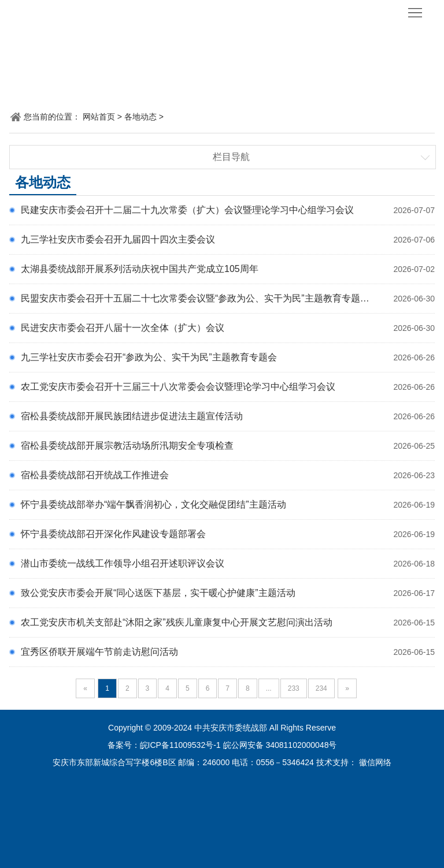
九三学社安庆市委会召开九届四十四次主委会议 (118, 239)
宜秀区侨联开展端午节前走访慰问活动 (99, 652)
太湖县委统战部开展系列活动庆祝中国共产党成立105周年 (140, 269)
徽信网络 (375, 762)
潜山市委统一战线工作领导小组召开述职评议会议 (123, 563)
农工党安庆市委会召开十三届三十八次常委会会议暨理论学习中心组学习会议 (178, 387)
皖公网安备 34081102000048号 (280, 745)
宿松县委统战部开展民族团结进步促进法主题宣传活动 (132, 416)
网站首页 (99, 117)
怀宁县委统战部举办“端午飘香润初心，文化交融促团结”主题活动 (153, 504)
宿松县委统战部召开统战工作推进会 (95, 475)
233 (294, 688)
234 (321, 688)
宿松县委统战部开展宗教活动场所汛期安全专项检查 (127, 446)
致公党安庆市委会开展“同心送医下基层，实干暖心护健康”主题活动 (158, 593)
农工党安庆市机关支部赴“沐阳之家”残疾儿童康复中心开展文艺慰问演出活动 (177, 622)
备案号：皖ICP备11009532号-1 (164, 745)
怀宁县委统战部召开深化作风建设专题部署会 (113, 534)
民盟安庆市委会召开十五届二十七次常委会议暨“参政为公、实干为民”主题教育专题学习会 (204, 298)
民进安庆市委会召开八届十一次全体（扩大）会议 (123, 328)
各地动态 (140, 117)
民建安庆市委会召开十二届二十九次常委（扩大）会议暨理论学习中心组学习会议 (187, 210)
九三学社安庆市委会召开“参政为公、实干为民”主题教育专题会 (149, 357)
